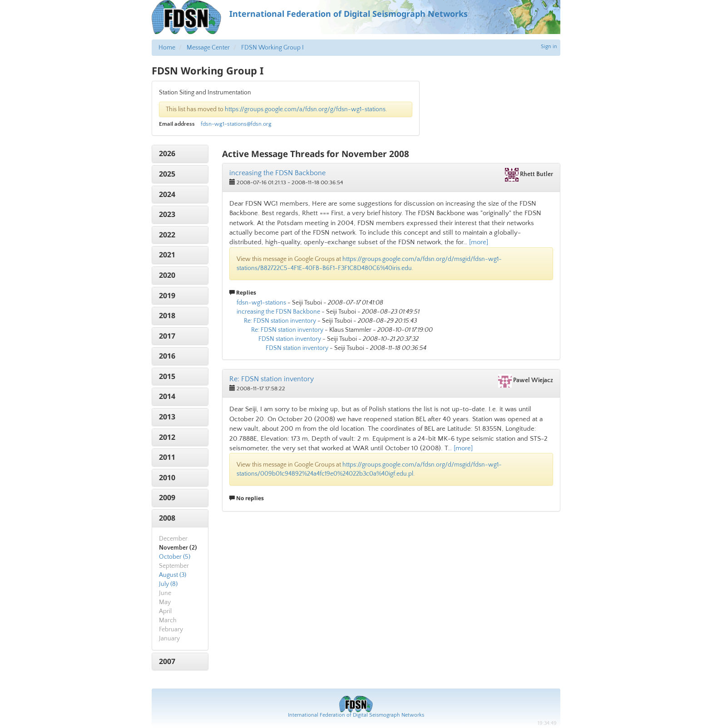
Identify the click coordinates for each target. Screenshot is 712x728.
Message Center (208, 48)
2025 (167, 174)
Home (167, 48)
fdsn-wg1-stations (261, 303)
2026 (167, 153)
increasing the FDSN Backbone (277, 173)
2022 (167, 235)
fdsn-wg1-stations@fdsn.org (236, 124)
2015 (167, 376)
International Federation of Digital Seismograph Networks (356, 715)
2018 (167, 315)
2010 (167, 477)
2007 (167, 661)
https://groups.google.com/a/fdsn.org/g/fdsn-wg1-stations (305, 109)
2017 (167, 336)
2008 (167, 518)
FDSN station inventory (290, 339)
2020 (167, 275)
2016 (167, 356)
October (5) (175, 557)
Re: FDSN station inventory (280, 321)
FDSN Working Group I (272, 48)
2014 (167, 396)
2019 (167, 295)
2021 (167, 255)
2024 (167, 194)
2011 (167, 457)
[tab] (180, 154)
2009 (167, 497)
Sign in (549, 47)
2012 (167, 437)
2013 (167, 417)
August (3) (173, 575)
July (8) (168, 584)
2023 (167, 214)
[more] (479, 242)
